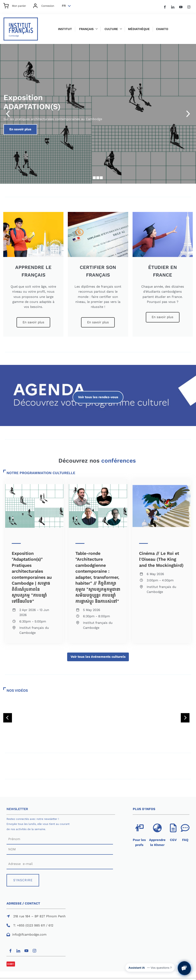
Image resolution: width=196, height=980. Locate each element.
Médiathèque (139, 29)
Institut (65, 29)
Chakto (162, 29)
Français (86, 29)
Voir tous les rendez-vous (98, 393)
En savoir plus (66, 127)
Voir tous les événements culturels (98, 655)
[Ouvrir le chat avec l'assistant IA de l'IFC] (184, 968)
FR (64, 6)
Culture (111, 29)
